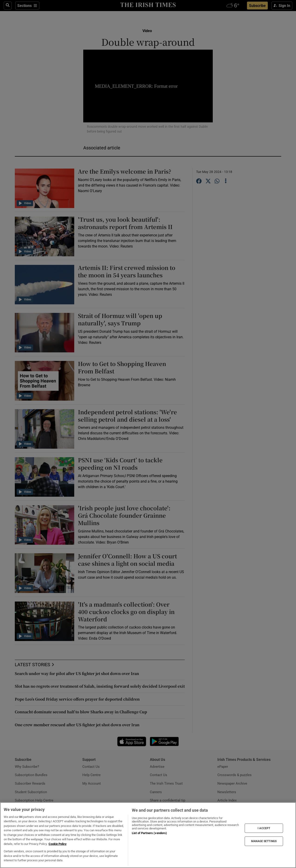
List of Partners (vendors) (149, 833)
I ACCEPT (264, 828)
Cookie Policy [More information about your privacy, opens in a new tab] (58, 844)
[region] (148, 835)
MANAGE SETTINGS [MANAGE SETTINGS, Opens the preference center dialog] (264, 841)
